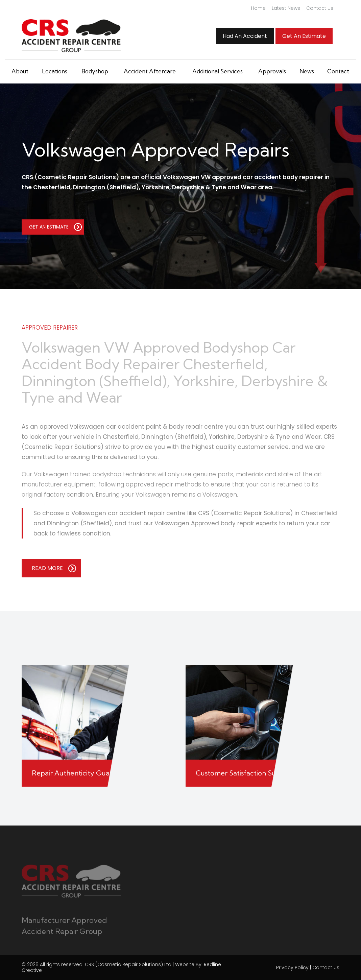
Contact (338, 71)
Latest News (286, 8)
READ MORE (54, 568)
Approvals (272, 71)
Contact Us (320, 8)
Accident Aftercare (150, 71)
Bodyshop (95, 71)
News (307, 71)
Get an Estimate (304, 36)
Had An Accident (245, 36)
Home (258, 8)
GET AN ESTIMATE (56, 227)
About (20, 71)
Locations (55, 71)
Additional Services (218, 71)
